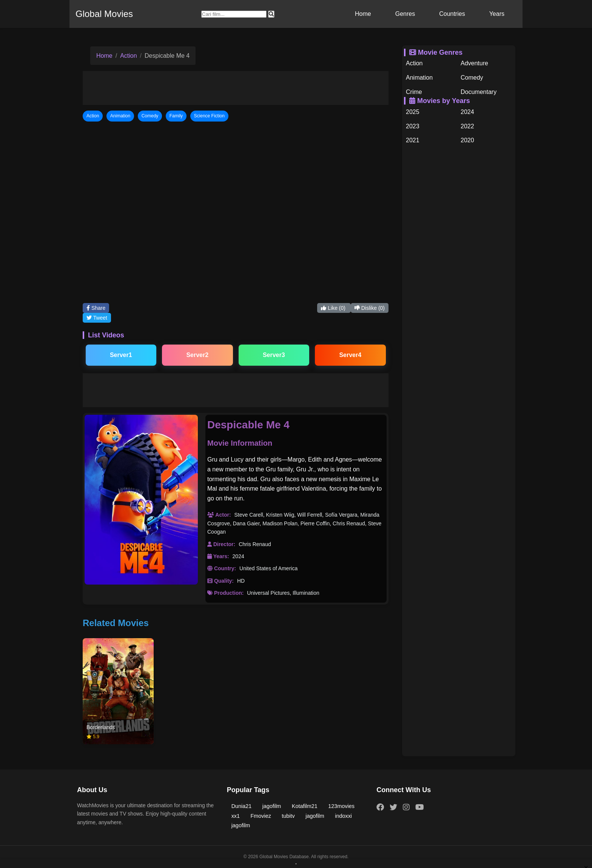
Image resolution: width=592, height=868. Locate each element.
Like (334, 308)
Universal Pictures (268, 593)
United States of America (268, 568)
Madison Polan (280, 523)
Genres (405, 14)
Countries (452, 14)
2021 (413, 140)
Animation (419, 78)
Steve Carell (248, 515)
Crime (414, 92)
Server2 (197, 355)
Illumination (306, 593)
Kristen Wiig (280, 515)
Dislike (370, 308)
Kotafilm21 (305, 806)
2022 (467, 126)
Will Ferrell (310, 515)
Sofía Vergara (341, 515)
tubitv (288, 816)
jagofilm (272, 806)
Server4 (350, 355)
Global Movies (104, 14)
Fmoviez (261, 816)
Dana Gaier (246, 523)
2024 (238, 556)
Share (96, 308)
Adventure (474, 63)
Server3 (274, 355)
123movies (341, 806)
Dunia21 (242, 806)
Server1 (121, 355)
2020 (467, 140)
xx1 (236, 816)
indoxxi (343, 816)
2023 (413, 126)
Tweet (97, 318)
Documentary (479, 92)
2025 (413, 112)
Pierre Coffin (315, 523)
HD (241, 581)
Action (128, 56)
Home (363, 14)
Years (497, 14)
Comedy (472, 78)
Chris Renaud (349, 523)
